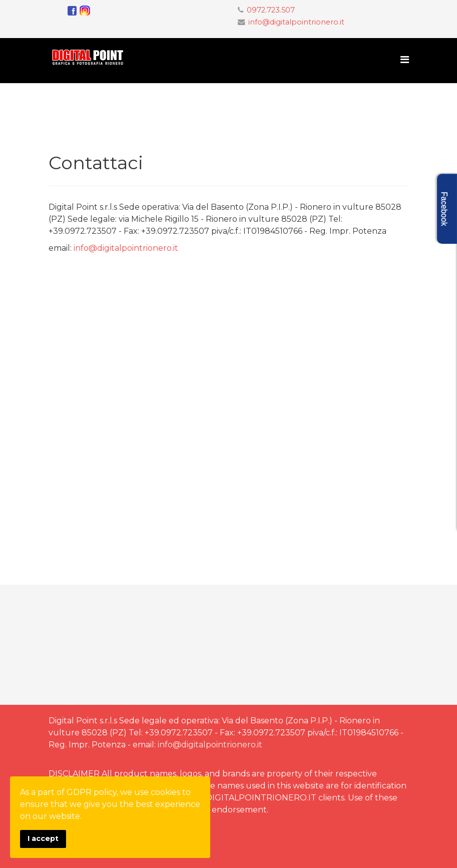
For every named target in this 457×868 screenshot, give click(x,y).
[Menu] (405, 60)
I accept (43, 838)
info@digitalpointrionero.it (296, 22)
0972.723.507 (271, 10)
